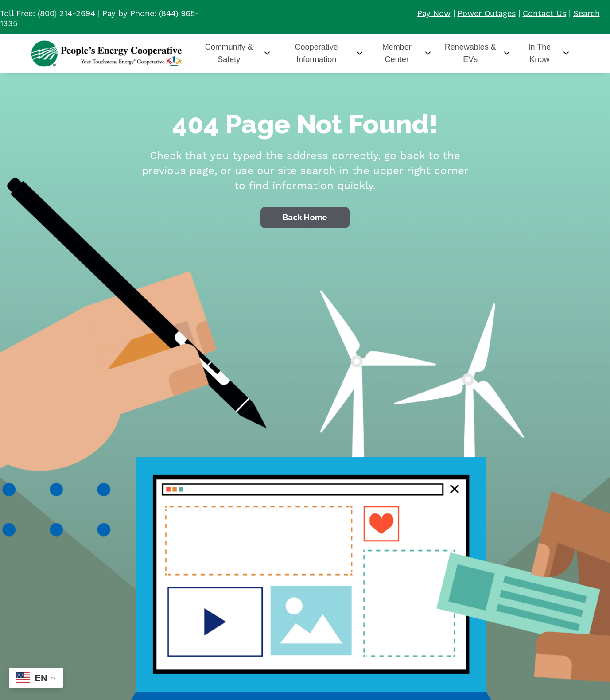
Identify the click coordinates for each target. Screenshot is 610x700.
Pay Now (434, 14)
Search (587, 14)
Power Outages (487, 14)
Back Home (305, 217)
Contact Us (544, 14)
